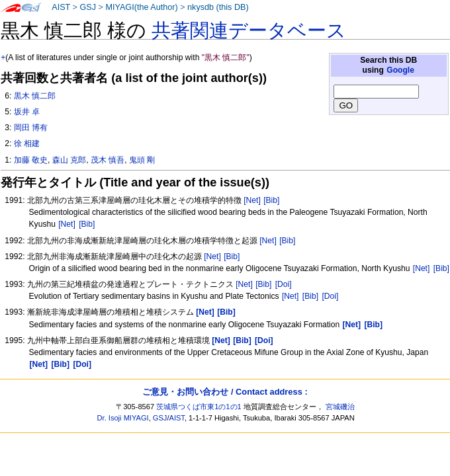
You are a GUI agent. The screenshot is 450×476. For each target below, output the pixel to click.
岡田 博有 (31, 128)
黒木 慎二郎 (35, 96)
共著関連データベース (249, 30)
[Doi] (284, 284)
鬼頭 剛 (142, 160)
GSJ (88, 7)
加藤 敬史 (31, 160)
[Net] (252, 200)
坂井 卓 (27, 112)
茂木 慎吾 (108, 160)
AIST (61, 7)
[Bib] (271, 200)
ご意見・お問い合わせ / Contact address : (225, 392)
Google (400, 70)
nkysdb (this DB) (218, 7)
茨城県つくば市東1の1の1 (199, 407)
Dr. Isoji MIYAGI (123, 418)
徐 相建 (27, 143)
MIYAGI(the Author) (141, 7)
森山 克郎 (69, 160)
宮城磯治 (340, 407)
